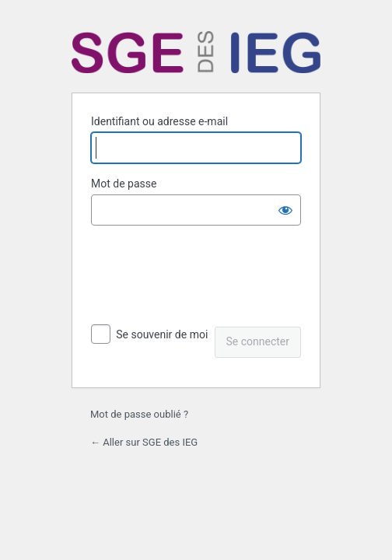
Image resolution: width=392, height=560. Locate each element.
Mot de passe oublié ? (139, 414)
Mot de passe (124, 184)
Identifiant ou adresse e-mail (159, 121)
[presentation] (198, 278)
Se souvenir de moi (162, 334)
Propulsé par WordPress (196, 52)
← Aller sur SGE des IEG (144, 442)
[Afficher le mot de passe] (285, 210)
